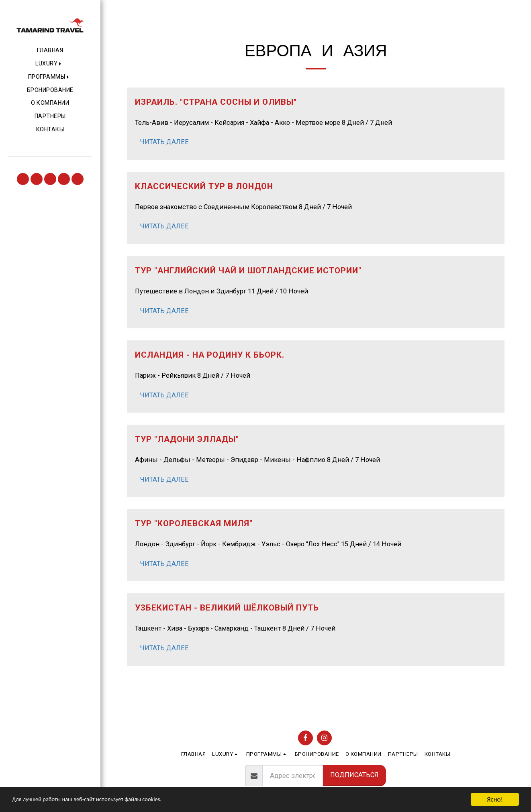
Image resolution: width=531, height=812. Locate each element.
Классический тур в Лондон (204, 186)
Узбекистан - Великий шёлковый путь (227, 608)
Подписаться (354, 775)
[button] (50, 64)
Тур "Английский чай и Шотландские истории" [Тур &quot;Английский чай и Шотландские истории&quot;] (248, 271)
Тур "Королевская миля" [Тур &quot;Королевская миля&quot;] (194, 523)
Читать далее (164, 142)
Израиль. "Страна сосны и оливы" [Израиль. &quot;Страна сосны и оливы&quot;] (216, 102)
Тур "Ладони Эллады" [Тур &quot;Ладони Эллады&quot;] (187, 439)
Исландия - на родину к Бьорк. (210, 355)
